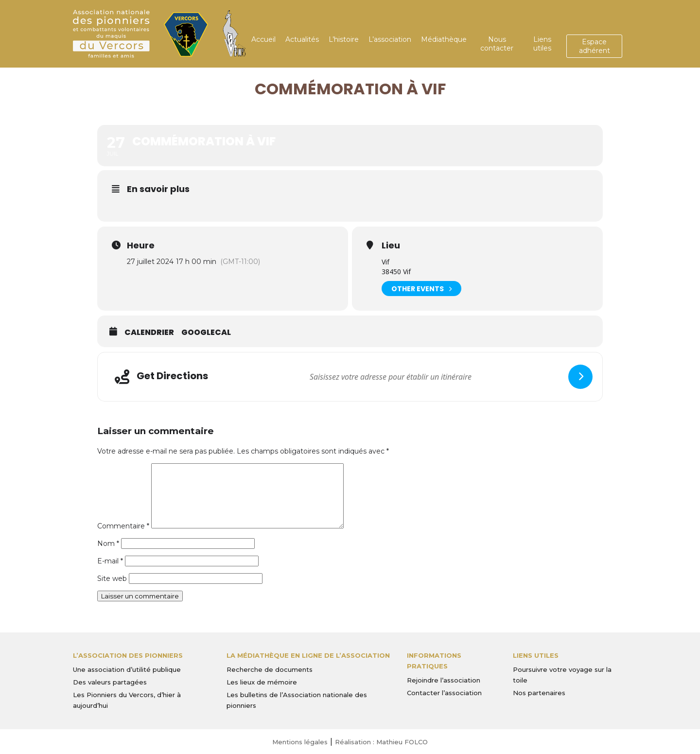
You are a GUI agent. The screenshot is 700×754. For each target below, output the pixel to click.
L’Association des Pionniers (128, 655)
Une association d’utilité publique (127, 669)
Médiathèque (444, 39)
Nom (108, 544)
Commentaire (123, 526)
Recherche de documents (270, 669)
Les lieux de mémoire (262, 682)
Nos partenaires (539, 693)
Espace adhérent (595, 46)
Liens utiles (542, 44)
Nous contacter (497, 44)
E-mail (110, 561)
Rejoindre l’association (444, 680)
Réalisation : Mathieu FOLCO (381, 742)
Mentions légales (300, 742)
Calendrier (149, 333)
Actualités (302, 39)
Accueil (263, 39)
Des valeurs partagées (110, 682)
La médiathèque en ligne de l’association (308, 655)
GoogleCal (206, 333)
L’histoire (344, 39)
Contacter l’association (444, 693)
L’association (390, 39)
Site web (112, 579)
